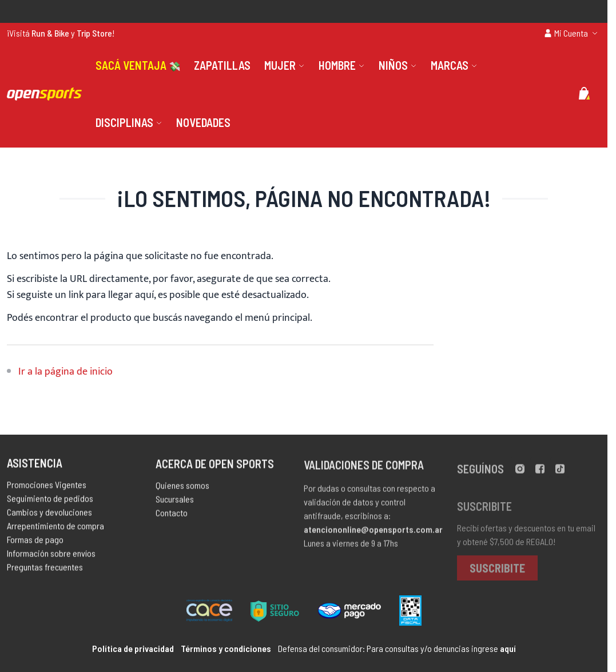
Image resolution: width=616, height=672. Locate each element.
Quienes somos (182, 490)
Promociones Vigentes (47, 488)
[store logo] (44, 94)
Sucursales (175, 504)
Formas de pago (35, 542)
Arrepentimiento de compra (55, 529)
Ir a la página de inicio (65, 372)
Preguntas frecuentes (45, 570)
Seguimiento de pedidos (50, 501)
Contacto (172, 517)
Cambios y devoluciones (49, 515)
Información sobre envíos (51, 556)
